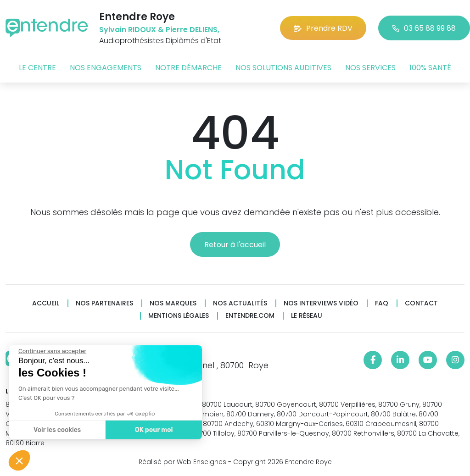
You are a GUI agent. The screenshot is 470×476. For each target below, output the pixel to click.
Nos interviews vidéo (321, 303)
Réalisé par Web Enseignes (182, 462)
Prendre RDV (323, 28)
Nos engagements (106, 68)
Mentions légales (179, 316)
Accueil (46, 303)
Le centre (37, 68)
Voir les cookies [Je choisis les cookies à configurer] (57, 430)
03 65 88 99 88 (424, 28)
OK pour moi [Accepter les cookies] (154, 430)
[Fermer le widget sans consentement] (52, 351)
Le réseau (307, 316)
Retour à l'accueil (235, 245)
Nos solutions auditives (283, 68)
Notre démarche (188, 68)
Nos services (370, 68)
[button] (19, 460)
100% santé (430, 68)
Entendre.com (250, 316)
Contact (421, 303)
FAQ (382, 303)
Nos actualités (240, 303)
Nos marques (173, 303)
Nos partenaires (104, 303)
